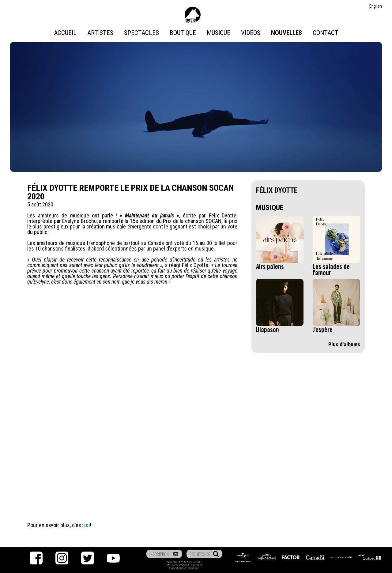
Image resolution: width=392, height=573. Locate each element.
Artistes (100, 33)
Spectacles (141, 33)
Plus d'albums (344, 344)
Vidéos (251, 33)
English (376, 6)
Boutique (183, 33)
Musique (219, 33)
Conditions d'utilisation (184, 568)
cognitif (184, 565)
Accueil (65, 33)
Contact (326, 33)
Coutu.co (197, 565)
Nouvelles (286, 33)
